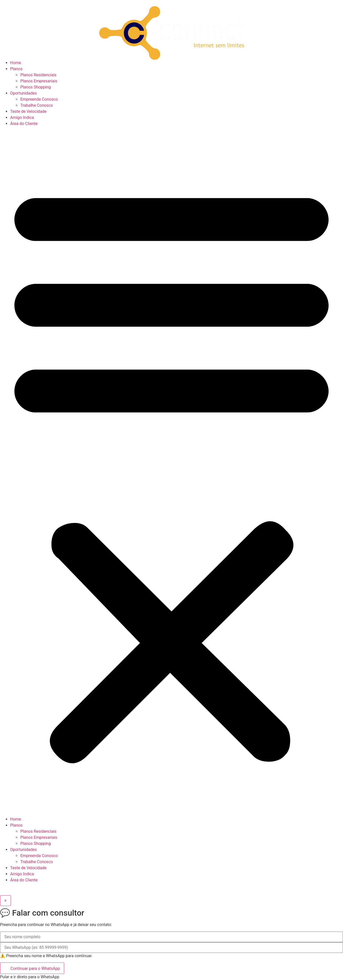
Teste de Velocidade (28, 111)
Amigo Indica (22, 117)
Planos (16, 69)
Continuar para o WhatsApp (32, 968)
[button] (172, 471)
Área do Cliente (24, 124)
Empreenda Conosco (39, 99)
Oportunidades (23, 93)
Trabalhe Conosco (37, 105)
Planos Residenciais (38, 75)
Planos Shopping (35, 87)
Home (16, 63)
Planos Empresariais (39, 81)
